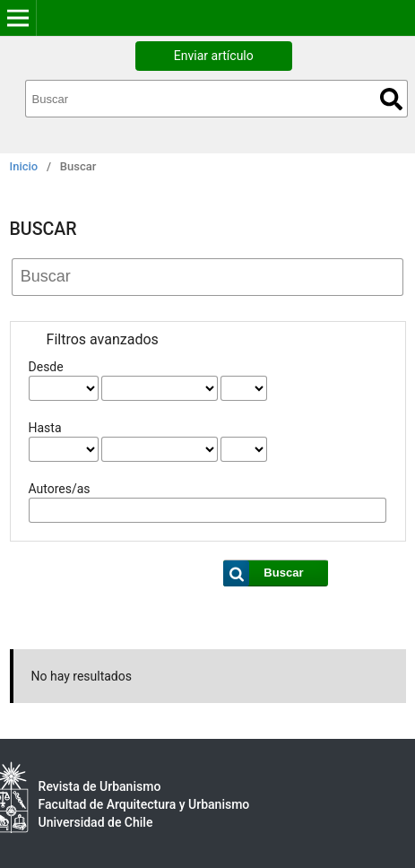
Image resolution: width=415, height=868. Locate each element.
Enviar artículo (214, 56)
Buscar (391, 99)
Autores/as (60, 489)
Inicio (24, 166)
